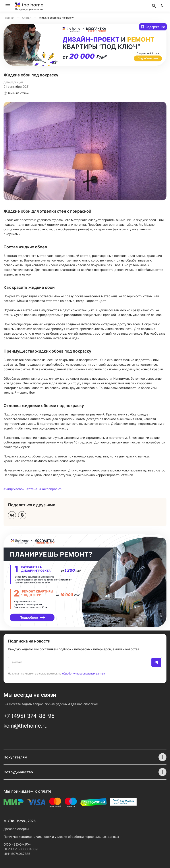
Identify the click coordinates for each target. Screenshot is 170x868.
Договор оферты (16, 829)
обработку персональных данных (84, 673)
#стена (32, 489)
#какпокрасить (51, 489)
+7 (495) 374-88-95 (29, 716)
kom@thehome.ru (26, 726)
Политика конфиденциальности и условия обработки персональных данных (61, 837)
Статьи (27, 18)
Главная (9, 18)
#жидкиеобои (14, 489)
